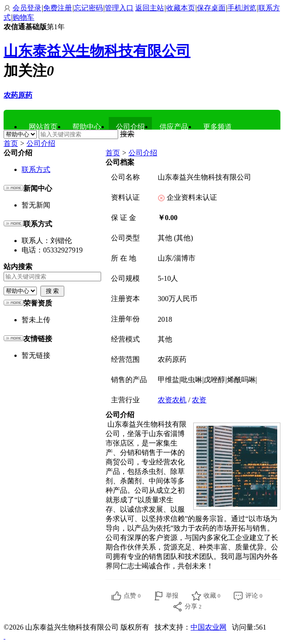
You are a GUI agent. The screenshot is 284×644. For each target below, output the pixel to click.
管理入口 (119, 8)
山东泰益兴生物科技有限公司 (97, 51)
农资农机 (172, 400)
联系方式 (36, 169)
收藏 (212, 596)
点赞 (132, 596)
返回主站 (150, 8)
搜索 (127, 134)
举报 (172, 596)
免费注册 (58, 8)
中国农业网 (209, 627)
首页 (11, 143)
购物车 (23, 17)
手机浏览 (242, 8)
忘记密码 (89, 8)
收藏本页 (181, 8)
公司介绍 (41, 143)
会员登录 (27, 8)
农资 (199, 400)
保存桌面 (211, 8)
